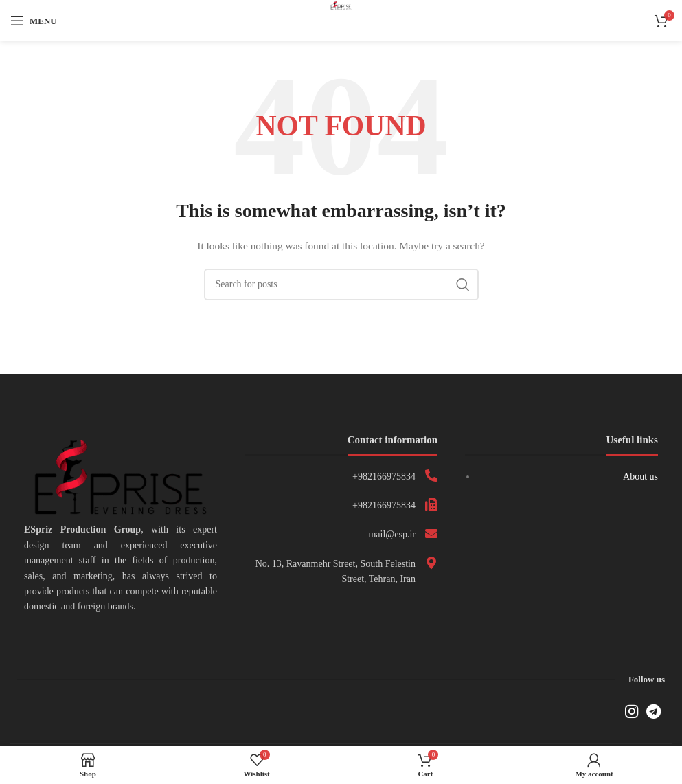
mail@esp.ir (392, 534)
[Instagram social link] (632, 711)
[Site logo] (341, 20)
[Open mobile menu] (34, 21)
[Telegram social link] (653, 711)
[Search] (341, 284)
